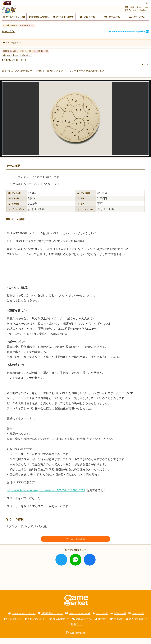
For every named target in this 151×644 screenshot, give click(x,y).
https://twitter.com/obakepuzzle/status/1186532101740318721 (46, 496)
